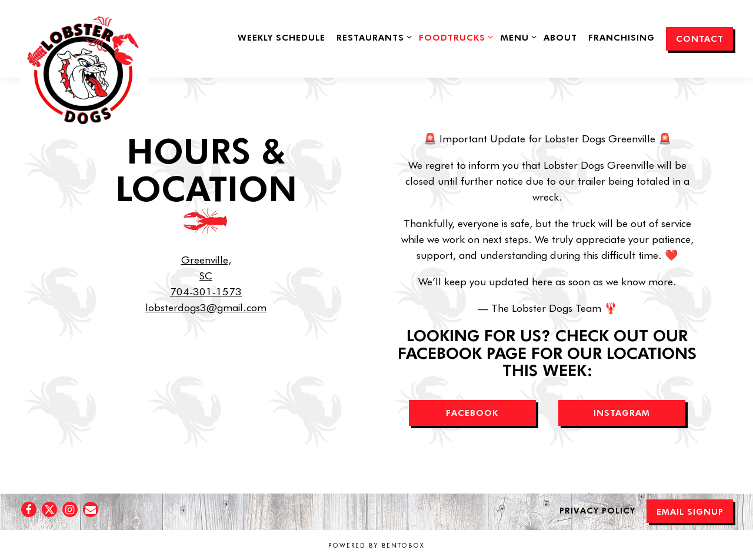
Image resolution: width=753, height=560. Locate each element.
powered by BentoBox (376, 545)
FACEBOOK (472, 412)
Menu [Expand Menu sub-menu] (517, 36)
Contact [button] (700, 38)
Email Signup (690, 511)
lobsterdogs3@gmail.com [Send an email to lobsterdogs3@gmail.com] (206, 307)
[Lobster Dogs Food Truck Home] (83, 75)
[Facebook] (29, 509)
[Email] (91, 509)
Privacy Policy (597, 510)
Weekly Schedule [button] (281, 37)
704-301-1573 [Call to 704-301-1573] (206, 291)
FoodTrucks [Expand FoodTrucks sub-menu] (454, 36)
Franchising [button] (622, 37)
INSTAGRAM (622, 412)
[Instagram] (70, 509)
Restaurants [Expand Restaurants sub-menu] (372, 36)
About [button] (560, 37)
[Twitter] (49, 509)
